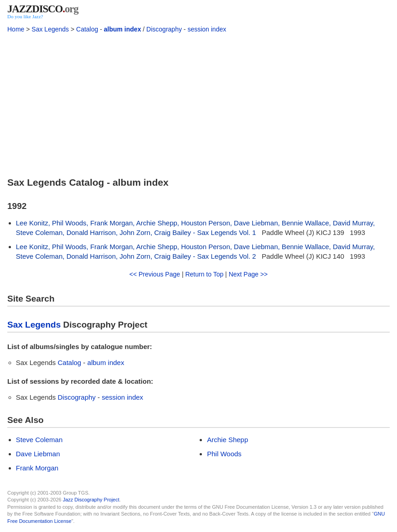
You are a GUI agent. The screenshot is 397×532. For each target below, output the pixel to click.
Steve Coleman (39, 440)
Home (16, 29)
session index (207, 29)
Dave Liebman (38, 454)
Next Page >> (248, 274)
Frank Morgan (37, 468)
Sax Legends (50, 29)
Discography (164, 29)
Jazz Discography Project (91, 500)
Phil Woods (224, 454)
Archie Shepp (227, 440)
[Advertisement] (198, 103)
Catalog (87, 29)
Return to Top (204, 274)
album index (123, 29)
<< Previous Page (155, 274)
